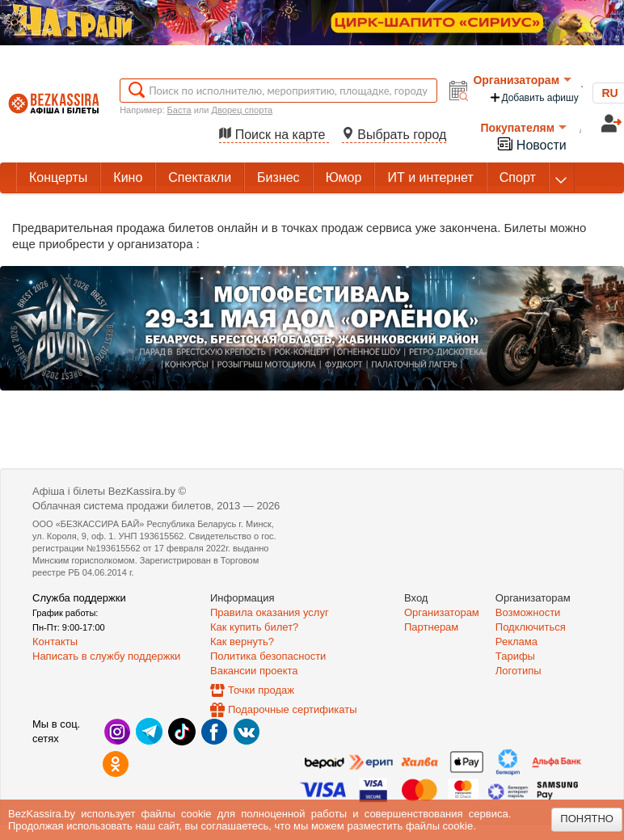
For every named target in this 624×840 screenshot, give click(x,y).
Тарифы (515, 656)
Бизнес (278, 177)
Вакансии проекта (254, 671)
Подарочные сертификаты (292, 709)
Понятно (587, 819)
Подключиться (531, 627)
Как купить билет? (254, 627)
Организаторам (522, 80)
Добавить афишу (533, 97)
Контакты (55, 642)
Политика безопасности (268, 656)
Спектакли (200, 177)
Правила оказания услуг (270, 612)
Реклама (516, 642)
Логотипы (519, 671)
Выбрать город (394, 135)
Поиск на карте (274, 135)
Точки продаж (261, 690)
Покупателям (523, 128)
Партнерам (431, 627)
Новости (531, 144)
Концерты (58, 177)
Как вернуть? (242, 642)
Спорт (518, 177)
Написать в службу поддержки (106, 656)
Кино (128, 177)
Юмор (344, 177)
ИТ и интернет (430, 177)
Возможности (528, 612)
